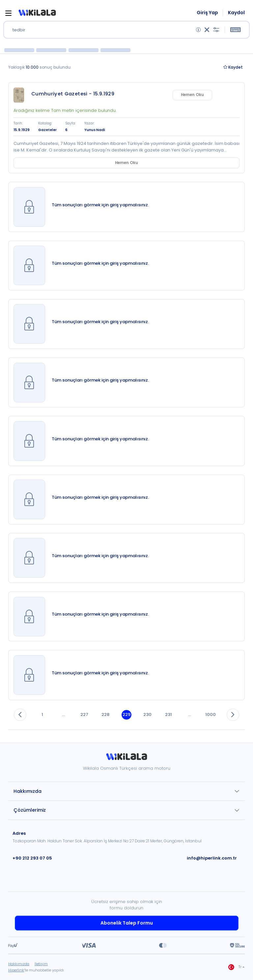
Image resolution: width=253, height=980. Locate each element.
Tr (235, 967)
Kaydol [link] (236, 13)
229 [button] (126, 714)
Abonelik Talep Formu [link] (127, 923)
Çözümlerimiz (30, 810)
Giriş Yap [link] (207, 13)
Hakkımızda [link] (19, 964)
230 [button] (147, 714)
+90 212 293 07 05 (32, 858)
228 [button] (105, 714)
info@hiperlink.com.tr (212, 858)
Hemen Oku (220, 95)
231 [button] (169, 714)
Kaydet (233, 67)
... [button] (63, 714)
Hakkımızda (28, 791)
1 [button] (42, 714)
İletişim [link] (41, 964)
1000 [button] (210, 714)
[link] (21, 95)
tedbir (19, 30)
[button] (37, 13)
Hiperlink (16, 970)
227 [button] (84, 714)
